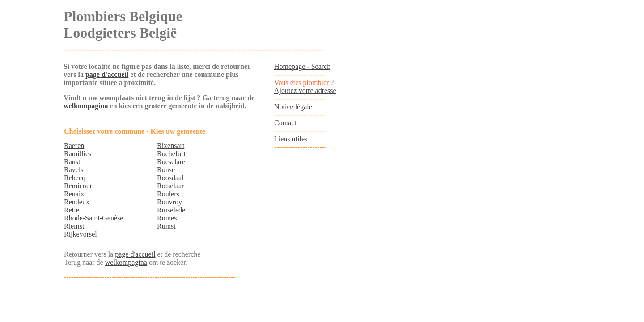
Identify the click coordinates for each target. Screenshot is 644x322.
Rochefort (171, 154)
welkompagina (86, 106)
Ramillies (78, 154)
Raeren (74, 146)
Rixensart (171, 146)
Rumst (166, 226)
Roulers (168, 194)
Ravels (74, 170)
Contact (285, 123)
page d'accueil (107, 74)
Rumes (167, 218)
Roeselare (171, 162)
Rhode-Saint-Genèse (93, 218)
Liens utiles (291, 139)
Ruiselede (171, 210)
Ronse (166, 170)
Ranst (72, 162)
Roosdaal (170, 178)
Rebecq (75, 178)
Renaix (74, 194)
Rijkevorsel (80, 234)
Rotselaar (170, 186)
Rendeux (77, 202)
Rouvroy (169, 202)
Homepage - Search (302, 66)
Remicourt (79, 186)
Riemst (74, 226)
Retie (72, 210)
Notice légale (293, 107)
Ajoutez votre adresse (305, 91)
